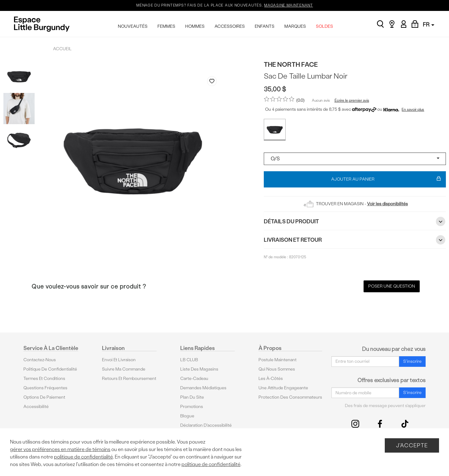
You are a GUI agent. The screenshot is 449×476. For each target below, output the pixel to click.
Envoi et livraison (119, 360)
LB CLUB (189, 360)
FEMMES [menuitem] (166, 26)
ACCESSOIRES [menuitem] (230, 26)
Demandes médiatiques (203, 388)
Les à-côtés (271, 379)
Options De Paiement (44, 397)
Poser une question (392, 286)
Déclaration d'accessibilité (206, 425)
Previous (207, 247)
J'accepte (412, 445)
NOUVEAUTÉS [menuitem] (133, 26)
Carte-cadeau (194, 379)
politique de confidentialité (83, 457)
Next (219, 247)
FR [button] (429, 24)
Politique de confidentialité (50, 369)
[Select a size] (355, 159)
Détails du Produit (355, 221)
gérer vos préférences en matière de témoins (60, 449)
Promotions (192, 407)
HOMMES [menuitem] (195, 26)
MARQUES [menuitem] (295, 26)
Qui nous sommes (277, 369)
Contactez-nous (40, 360)
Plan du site (192, 397)
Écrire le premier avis (352, 100)
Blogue (187, 416)
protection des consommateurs (290, 397)
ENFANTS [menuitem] (265, 26)
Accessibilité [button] (36, 407)
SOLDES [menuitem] (324, 26)
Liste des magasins (199, 369)
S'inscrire (412, 361)
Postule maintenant (278, 360)
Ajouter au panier (386, 179)
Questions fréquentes (45, 388)
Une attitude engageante (283, 388)
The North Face (291, 64)
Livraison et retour (355, 240)
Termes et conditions (44, 379)
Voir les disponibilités (387, 204)
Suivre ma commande (124, 369)
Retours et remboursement (129, 379)
